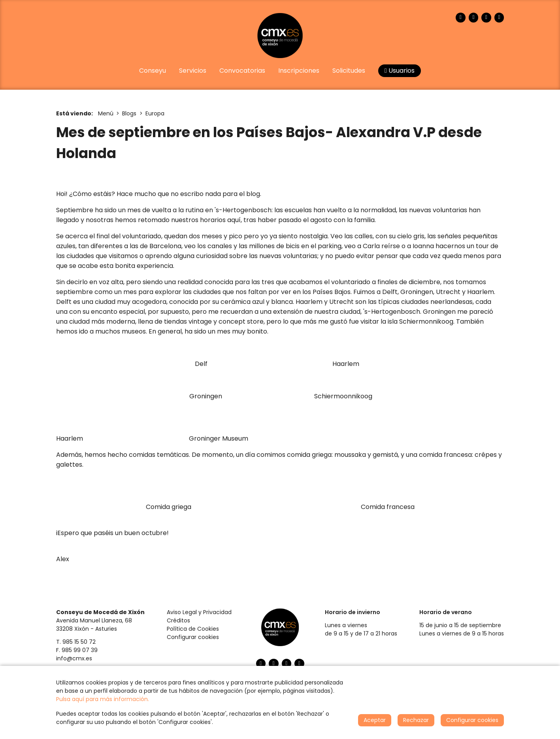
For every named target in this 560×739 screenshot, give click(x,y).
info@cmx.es (74, 658)
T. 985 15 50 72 (76, 642)
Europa (155, 113)
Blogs (129, 113)
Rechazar (416, 720)
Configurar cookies (193, 637)
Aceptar (375, 720)
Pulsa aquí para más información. (103, 699)
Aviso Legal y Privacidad (199, 612)
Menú (106, 113)
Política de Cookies (193, 629)
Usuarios (400, 71)
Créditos (178, 620)
